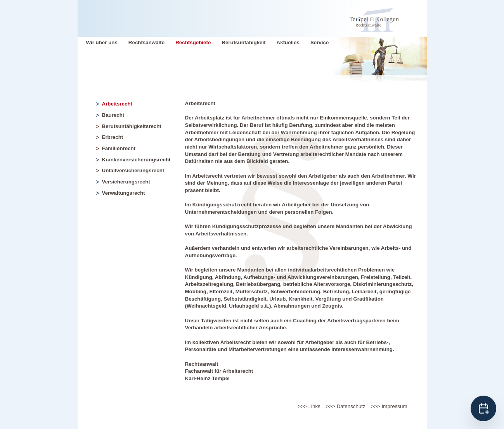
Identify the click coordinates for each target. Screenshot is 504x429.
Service (320, 42)
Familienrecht (119, 148)
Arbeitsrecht (117, 104)
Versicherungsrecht (126, 182)
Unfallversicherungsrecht (133, 170)
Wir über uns (102, 42)
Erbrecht (113, 137)
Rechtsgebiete (193, 42)
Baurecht (113, 115)
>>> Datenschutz (346, 406)
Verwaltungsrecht (124, 193)
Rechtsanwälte (146, 42)
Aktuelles (288, 42)
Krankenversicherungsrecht (136, 160)
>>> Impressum (389, 406)
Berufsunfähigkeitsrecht (132, 126)
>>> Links (309, 406)
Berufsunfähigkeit (243, 42)
